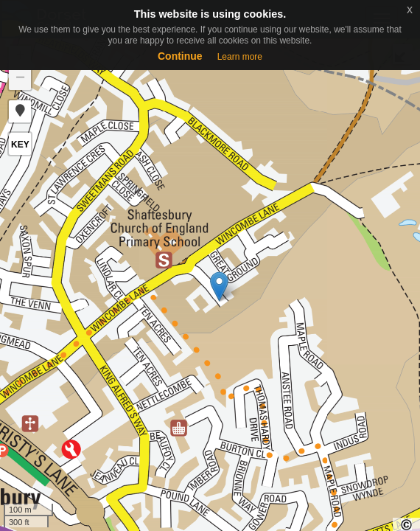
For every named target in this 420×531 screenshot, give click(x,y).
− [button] (20, 79)
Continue (180, 56)
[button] (20, 111)
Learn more (240, 57)
